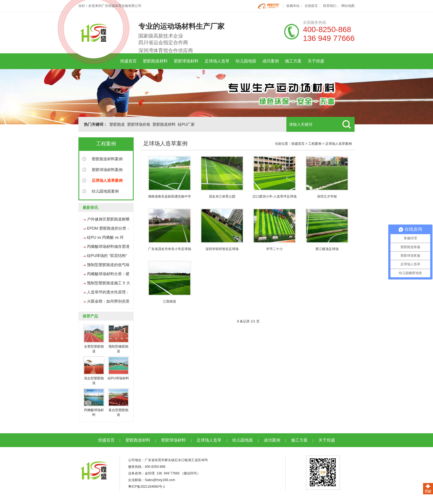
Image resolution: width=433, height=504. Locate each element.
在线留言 (311, 6)
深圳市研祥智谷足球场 (222, 249)
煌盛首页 (128, 61)
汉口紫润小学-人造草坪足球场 (274, 196)
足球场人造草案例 (339, 144)
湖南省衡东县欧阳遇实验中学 (170, 196)
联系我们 (330, 6)
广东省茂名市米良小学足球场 (170, 249)
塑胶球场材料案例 (107, 170)
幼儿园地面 (246, 61)
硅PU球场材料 (118, 378)
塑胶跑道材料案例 (107, 159)
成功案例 (271, 61)
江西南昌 (170, 301)
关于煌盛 (316, 61)
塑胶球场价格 (139, 124)
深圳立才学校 (327, 196)
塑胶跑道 (117, 124)
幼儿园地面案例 (105, 191)
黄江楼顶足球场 (327, 249)
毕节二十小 (274, 249)
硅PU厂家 (186, 124)
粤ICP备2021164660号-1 (146, 487)
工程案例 (315, 144)
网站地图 (348, 6)
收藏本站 (293, 6)
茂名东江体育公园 (222, 196)
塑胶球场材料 (186, 61)
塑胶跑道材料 (155, 61)
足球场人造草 (217, 61)
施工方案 (293, 61)
